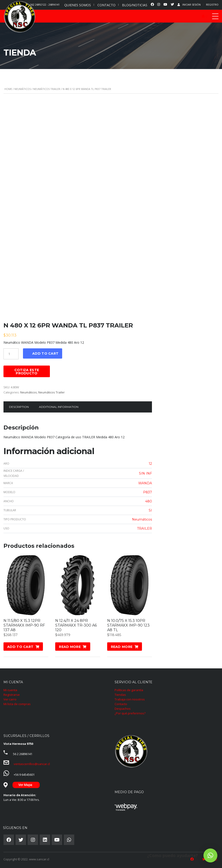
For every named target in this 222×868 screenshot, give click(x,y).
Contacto (121, 704)
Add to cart (45, 353)
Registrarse (12, 695)
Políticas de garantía (129, 690)
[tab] (19, 407)
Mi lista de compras (17, 704)
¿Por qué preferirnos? (130, 713)
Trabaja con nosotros (130, 699)
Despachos (123, 709)
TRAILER (145, 528)
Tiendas (120, 695)
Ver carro (10, 699)
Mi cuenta (10, 690)
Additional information (59, 407)
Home (8, 89)
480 (149, 501)
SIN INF (145, 473)
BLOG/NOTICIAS (135, 5)
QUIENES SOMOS (78, 5)
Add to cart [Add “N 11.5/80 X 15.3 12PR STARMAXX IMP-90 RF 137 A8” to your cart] (20, 647)
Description (19, 407)
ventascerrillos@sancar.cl (32, 764)
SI (150, 510)
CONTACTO (106, 5)
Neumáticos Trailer (47, 89)
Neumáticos (23, 89)
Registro (212, 5)
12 (150, 464)
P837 (148, 492)
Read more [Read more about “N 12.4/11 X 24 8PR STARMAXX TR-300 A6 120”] (70, 647)
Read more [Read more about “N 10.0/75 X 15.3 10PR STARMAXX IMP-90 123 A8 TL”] (122, 647)
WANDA (145, 483)
